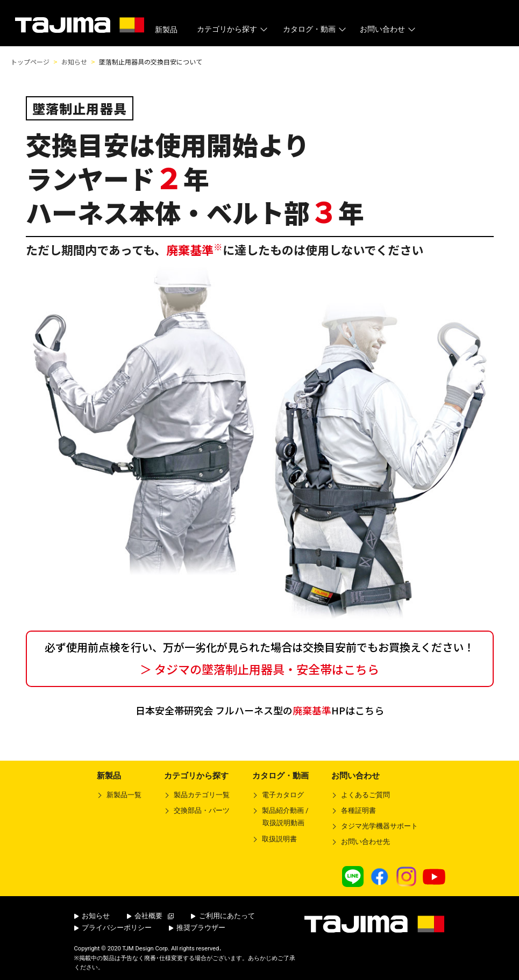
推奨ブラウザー (197, 928)
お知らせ (92, 916)
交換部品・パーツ (202, 810)
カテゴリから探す (233, 29)
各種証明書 (358, 810)
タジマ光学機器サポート (379, 826)
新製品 (166, 30)
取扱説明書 (279, 839)
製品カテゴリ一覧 (202, 795)
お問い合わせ (389, 29)
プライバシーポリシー (113, 928)
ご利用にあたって (223, 916)
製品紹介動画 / (280, 819)
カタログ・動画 (315, 29)
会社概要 (151, 916)
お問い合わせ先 (365, 842)
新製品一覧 (124, 795)
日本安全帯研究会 (260, 710)
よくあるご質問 (365, 795)
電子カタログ (283, 795)
